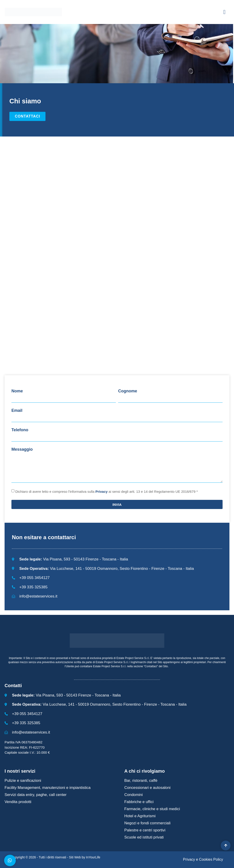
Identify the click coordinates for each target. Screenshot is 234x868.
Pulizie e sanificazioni (23, 781)
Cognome (128, 391)
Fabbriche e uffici (139, 802)
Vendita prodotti (18, 802)
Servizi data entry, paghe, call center (36, 795)
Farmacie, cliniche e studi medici (152, 809)
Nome (17, 391)
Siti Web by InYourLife (85, 857)
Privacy (101, 492)
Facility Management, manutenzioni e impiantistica (48, 788)
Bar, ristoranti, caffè (141, 781)
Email (17, 410)
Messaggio (22, 449)
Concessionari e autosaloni (148, 788)
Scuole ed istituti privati (144, 837)
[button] (224, 12)
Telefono (20, 430)
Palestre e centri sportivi (145, 830)
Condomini (134, 795)
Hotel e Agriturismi (140, 816)
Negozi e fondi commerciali (148, 823)
